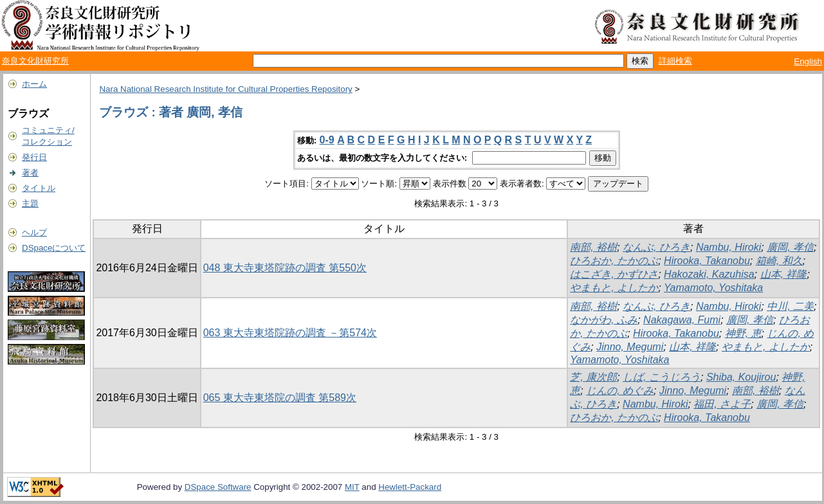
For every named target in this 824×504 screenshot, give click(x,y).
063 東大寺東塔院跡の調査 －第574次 (290, 333)
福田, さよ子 (722, 404)
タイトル (39, 188)
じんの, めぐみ (620, 391)
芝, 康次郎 (593, 377)
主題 (30, 203)
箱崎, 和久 (779, 261)
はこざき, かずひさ (614, 274)
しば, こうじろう (662, 377)
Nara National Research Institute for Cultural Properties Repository (225, 89)
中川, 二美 (790, 306)
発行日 (34, 157)
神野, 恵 (743, 333)
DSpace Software (218, 487)
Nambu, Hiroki (728, 247)
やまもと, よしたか (614, 288)
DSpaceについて (54, 248)
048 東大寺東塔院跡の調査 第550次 (285, 268)
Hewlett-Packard (410, 487)
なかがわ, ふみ (604, 320)
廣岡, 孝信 (790, 247)
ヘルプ (34, 232)
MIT (352, 487)
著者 (30, 173)
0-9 (327, 140)
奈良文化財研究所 (35, 61)
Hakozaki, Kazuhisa (709, 274)
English (808, 61)
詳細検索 (675, 61)
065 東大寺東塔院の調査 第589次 (280, 398)
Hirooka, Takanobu (707, 261)
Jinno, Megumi (630, 347)
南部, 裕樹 (593, 247)
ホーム (34, 84)
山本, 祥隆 (784, 274)
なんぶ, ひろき (656, 247)
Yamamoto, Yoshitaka (713, 288)
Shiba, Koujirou (741, 377)
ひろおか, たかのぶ (614, 261)
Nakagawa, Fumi (682, 320)
